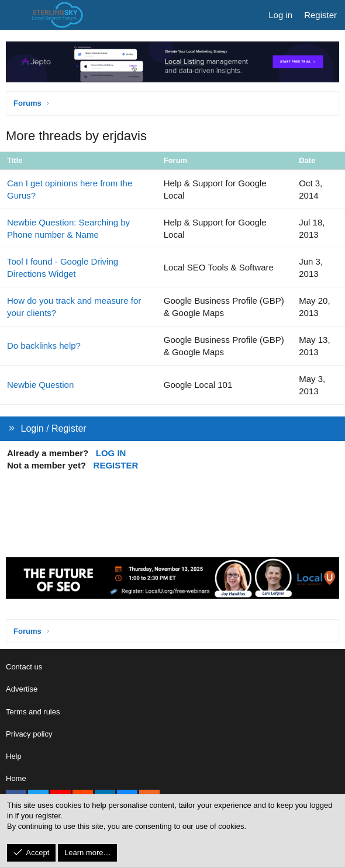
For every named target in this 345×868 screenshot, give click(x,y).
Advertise (22, 689)
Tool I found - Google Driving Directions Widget (63, 268)
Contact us (24, 667)
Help (14, 756)
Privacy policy (29, 734)
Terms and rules (33, 712)
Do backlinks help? (44, 346)
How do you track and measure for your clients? (74, 307)
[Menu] (15, 15)
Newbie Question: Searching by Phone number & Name (68, 228)
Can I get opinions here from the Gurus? (70, 189)
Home (16, 778)
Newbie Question (40, 385)
